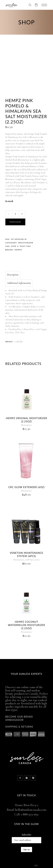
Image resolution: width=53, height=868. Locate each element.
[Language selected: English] (41, 865)
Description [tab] (13, 275)
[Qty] (15, 214)
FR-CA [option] (42, 866)
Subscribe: (26, 838)
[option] (42, 866)
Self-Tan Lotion (32, 560)
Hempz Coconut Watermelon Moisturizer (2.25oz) (26, 625)
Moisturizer (26, 243)
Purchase (15, 222)
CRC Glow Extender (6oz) (26, 487)
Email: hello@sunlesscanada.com (26, 810)
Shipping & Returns (19, 727)
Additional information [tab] (19, 283)
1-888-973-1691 (30, 814)
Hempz (18, 250)
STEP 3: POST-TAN (21, 246)
